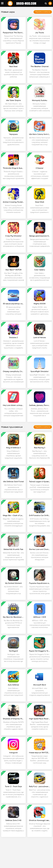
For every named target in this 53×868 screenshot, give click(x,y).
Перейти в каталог (43, 12)
